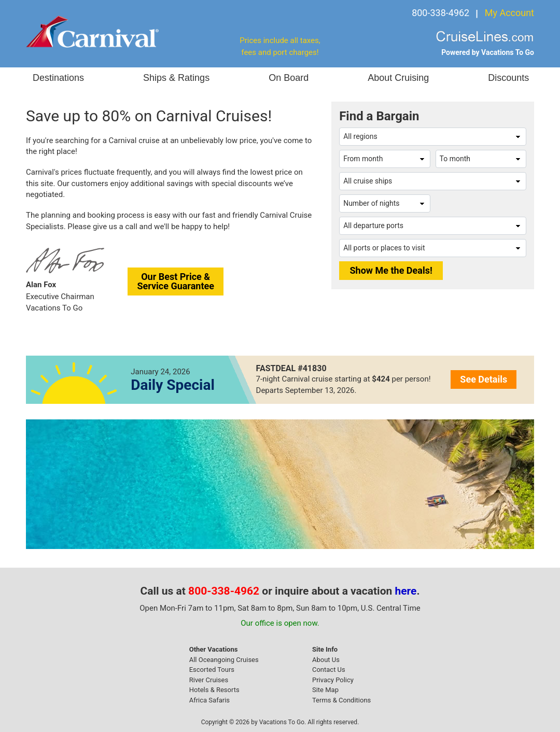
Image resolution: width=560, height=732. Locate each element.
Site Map (325, 690)
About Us (326, 660)
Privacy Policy (333, 680)
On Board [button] (289, 78)
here (406, 591)
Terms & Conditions (341, 700)
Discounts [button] (508, 78)
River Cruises (209, 680)
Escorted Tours (212, 670)
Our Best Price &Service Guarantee (176, 281)
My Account (509, 13)
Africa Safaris (209, 700)
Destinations (58, 78)
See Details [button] (484, 379)
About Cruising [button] (398, 78)
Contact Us (329, 670)
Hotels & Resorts (214, 690)
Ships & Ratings (176, 78)
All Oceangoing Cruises (224, 660)
